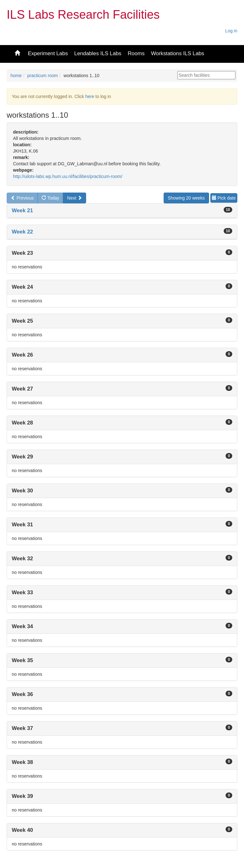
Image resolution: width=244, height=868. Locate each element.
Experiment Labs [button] (48, 53)
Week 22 (22, 232)
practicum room (43, 76)
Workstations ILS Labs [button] (178, 53)
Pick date (224, 198)
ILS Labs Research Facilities (83, 15)
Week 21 (22, 210)
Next (75, 198)
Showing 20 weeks (186, 198)
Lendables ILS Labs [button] (98, 53)
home (16, 76)
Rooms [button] (136, 53)
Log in (231, 31)
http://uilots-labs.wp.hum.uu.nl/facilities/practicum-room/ (68, 176)
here (90, 96)
